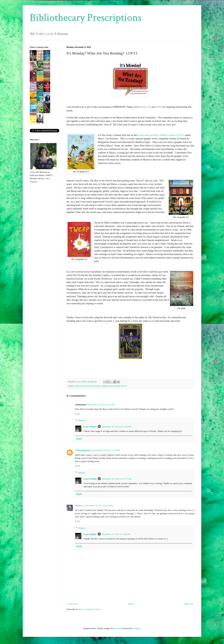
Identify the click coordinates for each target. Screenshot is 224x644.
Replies (82, 420)
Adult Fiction (80, 386)
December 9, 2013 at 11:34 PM (106, 450)
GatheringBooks (83, 450)
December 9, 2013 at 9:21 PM (101, 404)
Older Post (189, 604)
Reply (78, 414)
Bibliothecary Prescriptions (86, 18)
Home (131, 604)
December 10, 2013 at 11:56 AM (117, 427)
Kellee (159, 107)
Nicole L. (79, 506)
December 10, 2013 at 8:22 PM (99, 506)
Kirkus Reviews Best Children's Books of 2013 (161, 135)
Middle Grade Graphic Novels (114, 386)
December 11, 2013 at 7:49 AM (116, 534)
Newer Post (73, 604)
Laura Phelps (90, 427)
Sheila (143, 107)
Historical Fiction (93, 386)
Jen (149, 107)
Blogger (137, 628)
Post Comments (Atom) (90, 609)
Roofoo (117, 628)
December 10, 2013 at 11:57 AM (117, 479)
